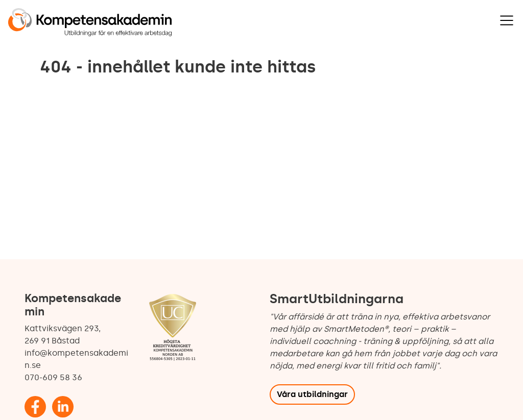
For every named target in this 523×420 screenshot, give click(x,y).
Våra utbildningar (312, 394)
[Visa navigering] (507, 20)
